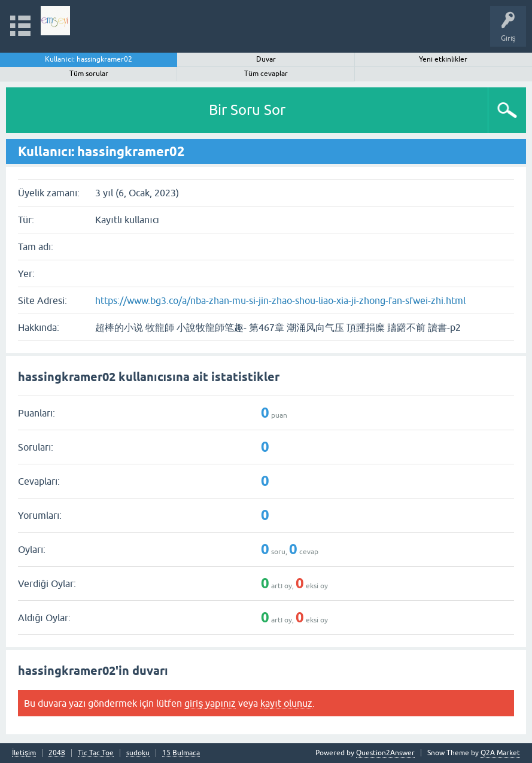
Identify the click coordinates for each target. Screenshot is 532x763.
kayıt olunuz (286, 703)
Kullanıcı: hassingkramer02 (89, 59)
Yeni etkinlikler (443, 59)
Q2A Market (500, 753)
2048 (57, 753)
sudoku (138, 753)
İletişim (24, 753)
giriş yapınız (210, 703)
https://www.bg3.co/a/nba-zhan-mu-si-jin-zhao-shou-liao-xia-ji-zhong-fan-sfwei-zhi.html (280, 300)
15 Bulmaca (181, 753)
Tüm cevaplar (266, 74)
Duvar (266, 59)
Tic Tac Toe (96, 753)
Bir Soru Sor (247, 110)
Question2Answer (385, 753)
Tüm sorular (89, 74)
